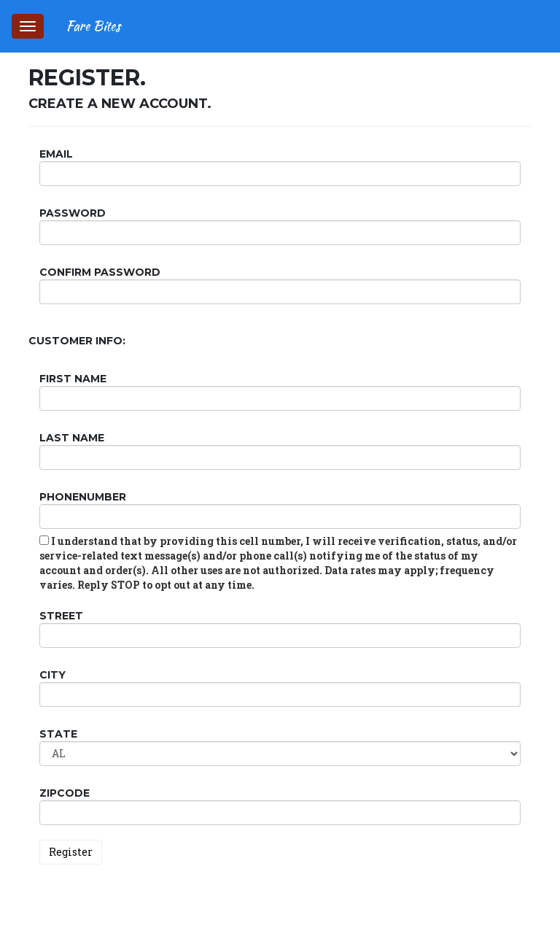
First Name (73, 379)
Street (61, 616)
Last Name (72, 438)
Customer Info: (77, 341)
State (58, 734)
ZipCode (65, 793)
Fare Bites (93, 26)
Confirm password (100, 272)
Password (73, 213)
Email (56, 154)
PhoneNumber (83, 497)
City (52, 675)
